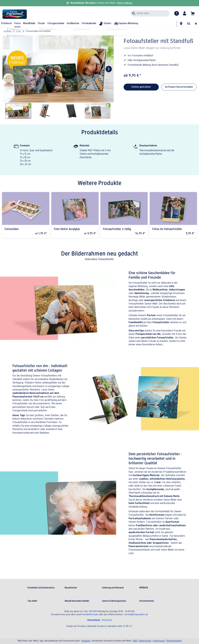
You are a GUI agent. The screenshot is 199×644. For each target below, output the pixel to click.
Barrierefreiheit (174, 641)
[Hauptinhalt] (99, 307)
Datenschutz (145, 641)
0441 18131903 (91, 612)
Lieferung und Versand (113, 588)
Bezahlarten (71, 588)
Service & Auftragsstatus (114, 601)
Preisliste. (86, 641)
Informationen (147, 601)
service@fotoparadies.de (136, 615)
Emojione (101, 626)
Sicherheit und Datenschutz (41, 588)
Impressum (159, 641)
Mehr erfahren (125, 3)
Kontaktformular (90, 615)
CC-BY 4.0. (128, 626)
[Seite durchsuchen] (150, 13)
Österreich (107, 620)
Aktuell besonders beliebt (77, 601)
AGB (135, 641)
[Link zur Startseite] (32, 14)
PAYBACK (144, 588)
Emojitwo (82, 626)
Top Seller (32, 601)
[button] (185, 13)
